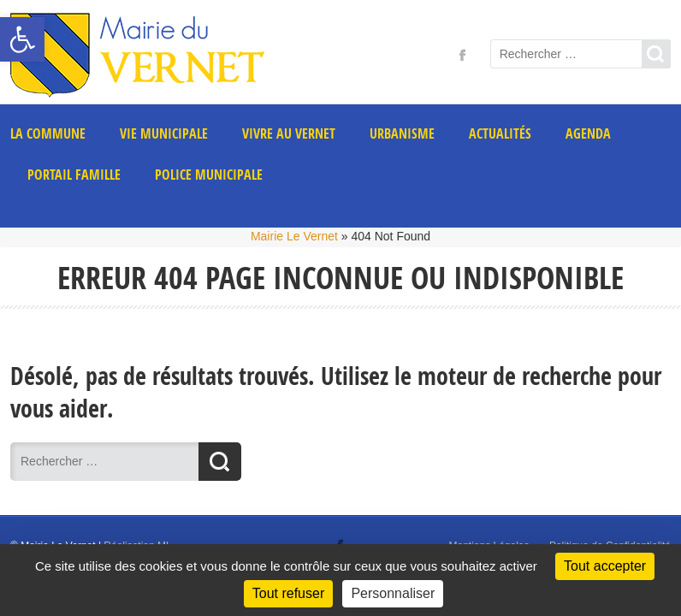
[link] (22, 39)
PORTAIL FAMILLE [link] (74, 175)
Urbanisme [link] (402, 133)
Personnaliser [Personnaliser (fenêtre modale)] (393, 593)
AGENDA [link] (588, 133)
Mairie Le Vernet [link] (294, 236)
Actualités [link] (500, 133)
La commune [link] (48, 133)
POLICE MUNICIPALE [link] (209, 175)
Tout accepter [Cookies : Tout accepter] (605, 566)
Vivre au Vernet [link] (289, 133)
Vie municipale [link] (164, 133)
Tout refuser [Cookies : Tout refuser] (288, 593)
